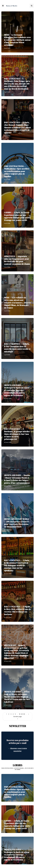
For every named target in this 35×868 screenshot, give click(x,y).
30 (24, 714)
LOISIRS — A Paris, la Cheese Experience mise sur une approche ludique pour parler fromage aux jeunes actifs (17, 216)
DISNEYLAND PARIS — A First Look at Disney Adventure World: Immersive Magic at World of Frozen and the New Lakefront (17, 697)
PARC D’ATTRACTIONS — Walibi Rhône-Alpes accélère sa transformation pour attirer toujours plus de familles (17, 171)
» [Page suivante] (29, 714)
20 (22, 714)
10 (20, 714)
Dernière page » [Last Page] (18, 718)
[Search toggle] (32, 6)
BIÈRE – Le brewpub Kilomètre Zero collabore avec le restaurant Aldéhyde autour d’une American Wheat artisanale (17, 40)
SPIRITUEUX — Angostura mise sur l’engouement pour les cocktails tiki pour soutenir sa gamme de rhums (17, 260)
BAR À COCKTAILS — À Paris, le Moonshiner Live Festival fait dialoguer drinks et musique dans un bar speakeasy (17, 565)
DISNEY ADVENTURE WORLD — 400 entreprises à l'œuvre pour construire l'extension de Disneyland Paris (17, 523)
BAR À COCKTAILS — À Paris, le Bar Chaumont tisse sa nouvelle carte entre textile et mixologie (17, 348)
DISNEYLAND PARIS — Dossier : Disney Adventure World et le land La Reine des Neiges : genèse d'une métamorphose (17, 479)
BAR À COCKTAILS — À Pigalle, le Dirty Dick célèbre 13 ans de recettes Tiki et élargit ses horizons (17, 610)
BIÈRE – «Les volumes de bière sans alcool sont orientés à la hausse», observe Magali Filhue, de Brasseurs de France (17, 303)
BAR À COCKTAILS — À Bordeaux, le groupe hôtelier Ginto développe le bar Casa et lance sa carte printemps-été (17, 434)
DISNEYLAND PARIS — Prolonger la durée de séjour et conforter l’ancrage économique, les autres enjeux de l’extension (17, 390)
